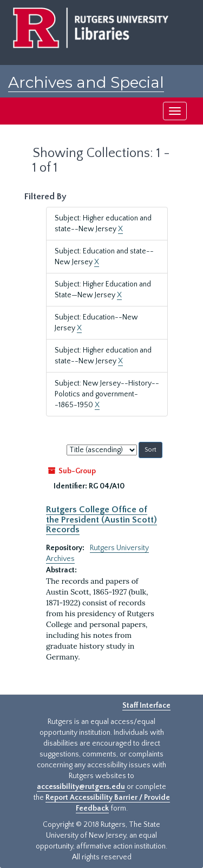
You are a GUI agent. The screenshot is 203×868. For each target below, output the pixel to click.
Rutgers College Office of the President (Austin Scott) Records (101, 520)
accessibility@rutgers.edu (81, 787)
